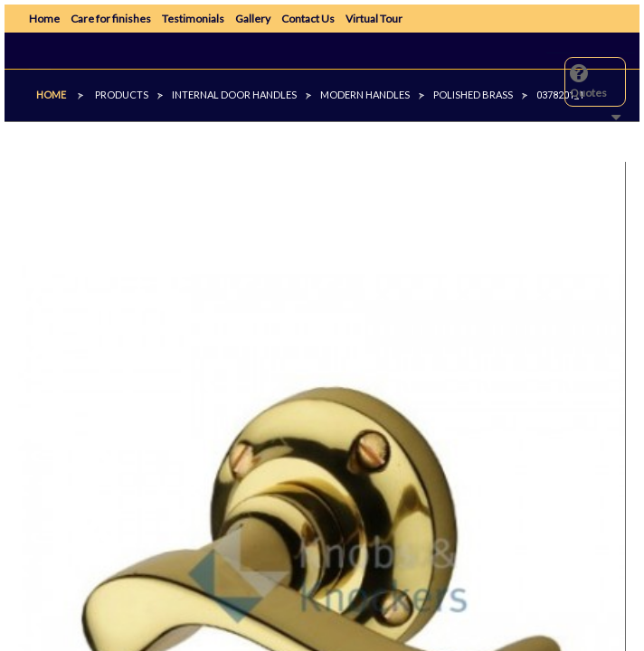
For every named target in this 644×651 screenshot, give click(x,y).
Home (44, 19)
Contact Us (308, 19)
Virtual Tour (374, 19)
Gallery (253, 19)
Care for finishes (111, 19)
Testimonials (193, 19)
